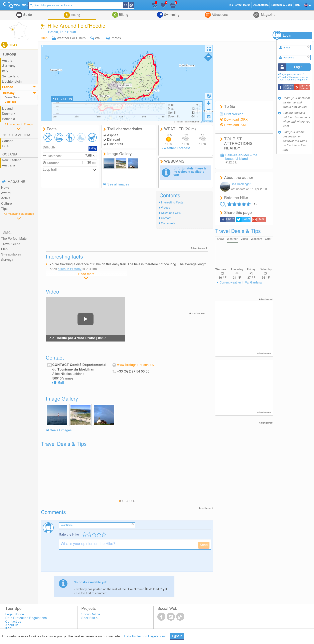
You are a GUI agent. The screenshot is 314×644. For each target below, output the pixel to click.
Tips (4, 209)
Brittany (9, 93)
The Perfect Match (15, 239)
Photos (116, 38)
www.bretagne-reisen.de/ (136, 365)
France (8, 87)
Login (287, 36)
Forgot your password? (292, 75)
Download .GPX (236, 120)
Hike (44, 38)
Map (5, 249)
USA (5, 146)
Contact (166, 218)
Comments (168, 223)
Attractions (219, 15)
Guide (27, 15)
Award (6, 193)
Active (6, 198)
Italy (5, 71)
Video (244, 239)
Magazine (268, 15)
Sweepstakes (11, 254)
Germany (9, 66)
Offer (268, 239)
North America (16, 135)
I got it (177, 636)
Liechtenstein (12, 82)
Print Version (234, 114)
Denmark (9, 114)
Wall (98, 38)
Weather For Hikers (71, 38)
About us (12, 625)
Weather (232, 239)
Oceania (10, 154)
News (5, 188)
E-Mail (59, 383)
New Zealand (12, 160)
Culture (7, 204)
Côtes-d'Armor (13, 98)
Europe (9, 55)
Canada (8, 141)
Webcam (256, 239)
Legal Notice (15, 614)
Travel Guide (11, 244)
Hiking (75, 15)
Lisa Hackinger (241, 184)
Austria (7, 61)
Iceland (7, 109)
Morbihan (10, 102)
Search (132, 5)
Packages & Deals (282, 5)
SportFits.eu (90, 618)
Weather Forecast (177, 148)
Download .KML (236, 125)
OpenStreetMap (206, 122)
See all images (118, 184)
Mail (262, 219)
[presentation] (89, 562)
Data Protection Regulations (145, 636)
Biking (123, 15)
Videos (166, 208)
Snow (220, 239)
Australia (9, 165)
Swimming (171, 15)
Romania (9, 119)
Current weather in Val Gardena (240, 283)
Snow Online (91, 614)
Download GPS (171, 213)
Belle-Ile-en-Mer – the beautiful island (241, 159)
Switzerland (11, 76)
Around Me (138, 6)
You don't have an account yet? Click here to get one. (294, 79)
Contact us (13, 622)
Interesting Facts (172, 203)
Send (204, 545)
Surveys (7, 260)
